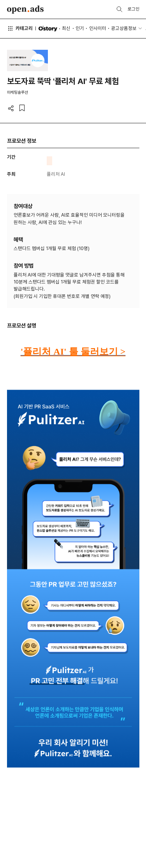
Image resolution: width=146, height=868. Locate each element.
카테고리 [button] (20, 28)
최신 (66, 28)
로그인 (134, 9)
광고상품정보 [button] (124, 28)
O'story (48, 29)
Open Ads (26, 10)
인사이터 (98, 28)
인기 (80, 28)
